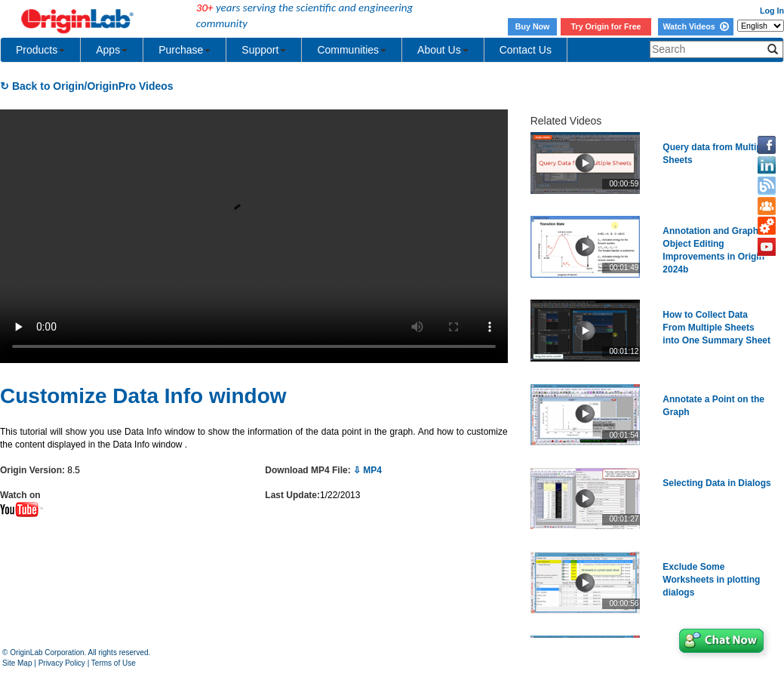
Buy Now (533, 26)
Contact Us (526, 50)
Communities (352, 50)
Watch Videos (695, 26)
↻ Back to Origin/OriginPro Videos (87, 86)
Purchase (184, 50)
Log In (772, 11)
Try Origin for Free (606, 26)
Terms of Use (114, 663)
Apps (112, 50)
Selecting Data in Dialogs (716, 483)
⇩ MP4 (367, 470)
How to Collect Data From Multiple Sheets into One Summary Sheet (716, 328)
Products (40, 50)
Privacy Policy (62, 663)
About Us (443, 50)
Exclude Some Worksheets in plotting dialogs (711, 580)
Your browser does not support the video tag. (254, 236)
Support (264, 50)
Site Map (17, 663)
